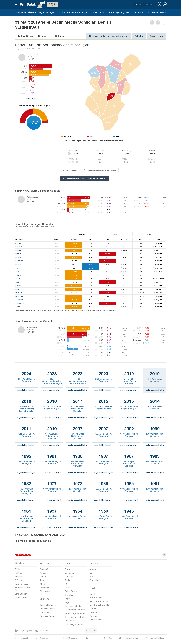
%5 (45, 122)
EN (140, 4)
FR (147, 4)
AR (143, 4)
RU (151, 4)
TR (136, 4)
